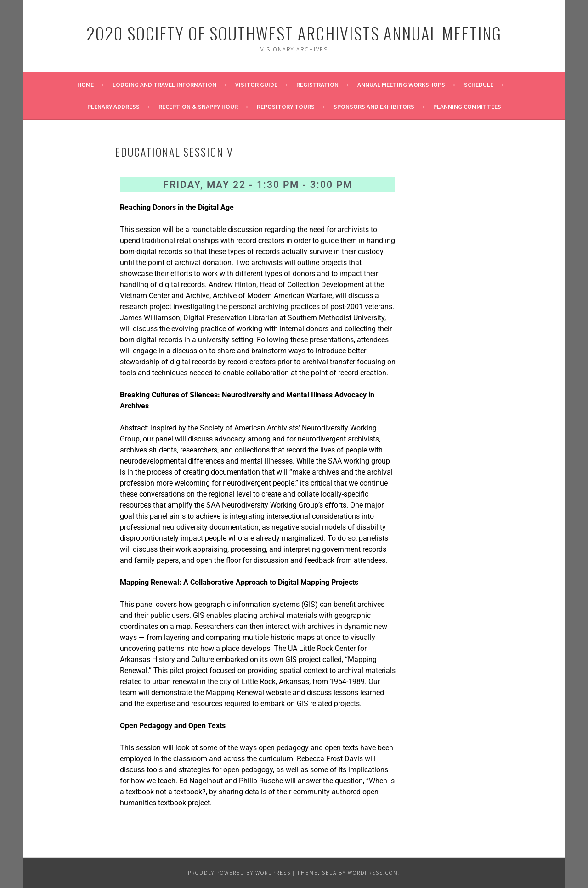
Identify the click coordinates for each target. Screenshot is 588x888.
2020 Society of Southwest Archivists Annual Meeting (294, 33)
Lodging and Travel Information (164, 85)
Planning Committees (467, 107)
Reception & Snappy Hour (198, 107)
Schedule (479, 85)
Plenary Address (113, 107)
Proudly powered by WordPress (239, 873)
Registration (317, 85)
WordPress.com (373, 873)
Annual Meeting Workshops (401, 85)
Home (85, 85)
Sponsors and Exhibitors (374, 107)
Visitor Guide (256, 85)
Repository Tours (286, 107)
